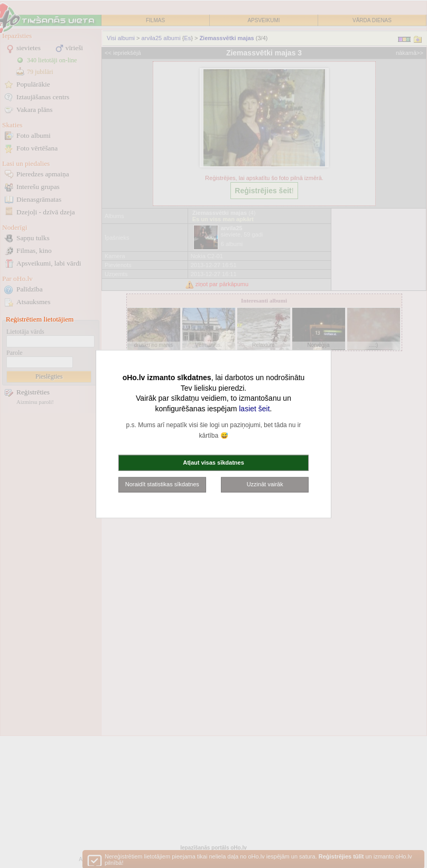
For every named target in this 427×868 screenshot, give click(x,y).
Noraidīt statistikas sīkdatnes (162, 484)
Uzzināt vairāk (265, 484)
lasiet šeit (254, 408)
